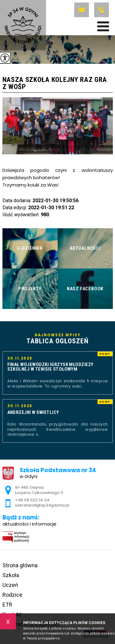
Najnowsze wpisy (58, 339)
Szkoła (11, 575)
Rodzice (12, 595)
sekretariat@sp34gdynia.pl (82, 10)
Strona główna (20, 565)
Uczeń (10, 585)
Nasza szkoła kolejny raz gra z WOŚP (55, 83)
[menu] (103, 26)
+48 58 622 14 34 (102, 10)
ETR (7, 605)
